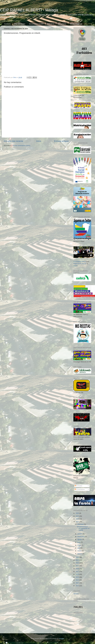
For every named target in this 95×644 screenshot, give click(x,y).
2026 (78, 513)
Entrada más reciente (13, 141)
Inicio (39, 141)
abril (79, 548)
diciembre (81, 524)
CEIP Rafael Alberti (80, 262)
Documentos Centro (36, 24)
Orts (15, 77)
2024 (78, 519)
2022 (78, 557)
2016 (78, 574)
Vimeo (75, 266)
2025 (78, 516)
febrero (80, 554)
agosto (80, 539)
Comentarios (80, 489)
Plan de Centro (20, 24)
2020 (78, 563)
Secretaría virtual (76, 24)
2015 (78, 577)
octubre (80, 534)
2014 (78, 580)
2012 (78, 586)
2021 (78, 560)
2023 (78, 522)
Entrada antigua (61, 141)
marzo (80, 551)
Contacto (7, 24)
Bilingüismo (62, 24)
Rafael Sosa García (80, 264)
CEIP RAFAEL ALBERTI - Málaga (29, 10)
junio (79, 542)
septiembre (81, 537)
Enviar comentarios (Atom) (22, 146)
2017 (78, 571)
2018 (78, 569)
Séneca (76, 594)
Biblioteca (51, 24)
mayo (79, 545)
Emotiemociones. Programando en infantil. (83, 528)
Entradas (78, 486)
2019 (78, 566)
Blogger (62, 639)
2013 (78, 583)
